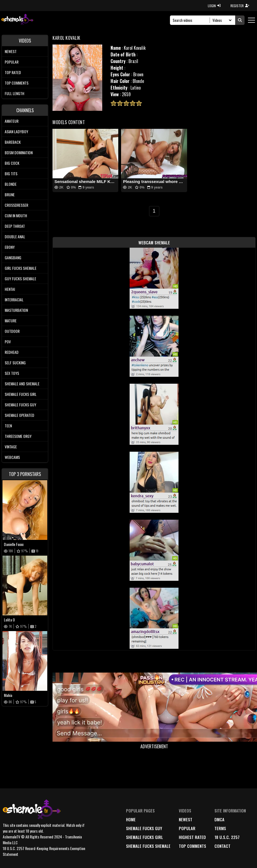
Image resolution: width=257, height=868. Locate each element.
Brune (10, 194)
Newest (11, 51)
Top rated (13, 72)
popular (187, 828)
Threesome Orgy (18, 436)
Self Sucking (15, 363)
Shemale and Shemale (22, 384)
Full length (15, 93)
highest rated (192, 837)
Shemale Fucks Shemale (148, 846)
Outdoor (12, 331)
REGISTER (240, 6)
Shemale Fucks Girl (21, 394)
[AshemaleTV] (17, 20)
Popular (12, 62)
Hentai (10, 289)
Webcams (12, 457)
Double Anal (15, 236)
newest (186, 819)
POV (8, 342)
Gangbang (13, 257)
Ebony (10, 247)
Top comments (17, 83)
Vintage (11, 447)
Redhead (12, 352)
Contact (222, 846)
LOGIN (214, 6)
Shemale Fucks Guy (20, 405)
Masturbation (16, 310)
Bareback (13, 142)
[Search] (191, 20)
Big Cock (12, 163)
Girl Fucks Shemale (21, 268)
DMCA (219, 819)
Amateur (12, 121)
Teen (8, 426)
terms (220, 828)
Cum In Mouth (16, 215)
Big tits (11, 173)
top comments (192, 846)
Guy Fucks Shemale (20, 279)
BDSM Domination (19, 152)
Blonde (11, 184)
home (131, 819)
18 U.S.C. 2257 (227, 837)
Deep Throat (15, 226)
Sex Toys (12, 373)
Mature (11, 321)
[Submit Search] (240, 20)
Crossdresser (16, 205)
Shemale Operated (19, 415)
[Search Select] (221, 20)
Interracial (14, 300)
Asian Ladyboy (16, 131)
